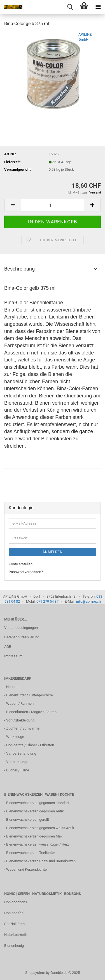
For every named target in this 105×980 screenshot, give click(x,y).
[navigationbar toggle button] (98, 7)
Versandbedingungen (21, 628)
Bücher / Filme (18, 770)
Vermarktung (16, 762)
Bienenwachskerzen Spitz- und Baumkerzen (41, 861)
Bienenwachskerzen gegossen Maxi (35, 836)
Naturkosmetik (16, 935)
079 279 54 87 (47, 601)
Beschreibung (19, 269)
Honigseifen (14, 913)
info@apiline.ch (88, 601)
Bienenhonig (14, 946)
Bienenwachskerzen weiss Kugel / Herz (38, 844)
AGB (8, 647)
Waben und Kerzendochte (26, 869)
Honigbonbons (16, 902)
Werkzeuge (15, 737)
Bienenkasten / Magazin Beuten (31, 712)
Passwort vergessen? (26, 572)
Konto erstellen (21, 564)
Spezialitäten (14, 924)
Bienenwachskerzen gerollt (28, 820)
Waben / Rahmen (20, 703)
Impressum (13, 656)
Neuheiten (14, 687)
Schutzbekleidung (20, 720)
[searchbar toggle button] (70, 7)
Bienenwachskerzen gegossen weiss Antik (40, 828)
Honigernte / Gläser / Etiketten (30, 745)
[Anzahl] (53, 205)
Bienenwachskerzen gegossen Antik (35, 811)
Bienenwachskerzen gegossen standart (38, 803)
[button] (13, 205)
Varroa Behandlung (21, 753)
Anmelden (53, 552)
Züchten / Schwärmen (24, 728)
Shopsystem (35, 973)
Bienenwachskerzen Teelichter (31, 853)
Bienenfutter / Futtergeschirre (30, 695)
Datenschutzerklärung (22, 637)
